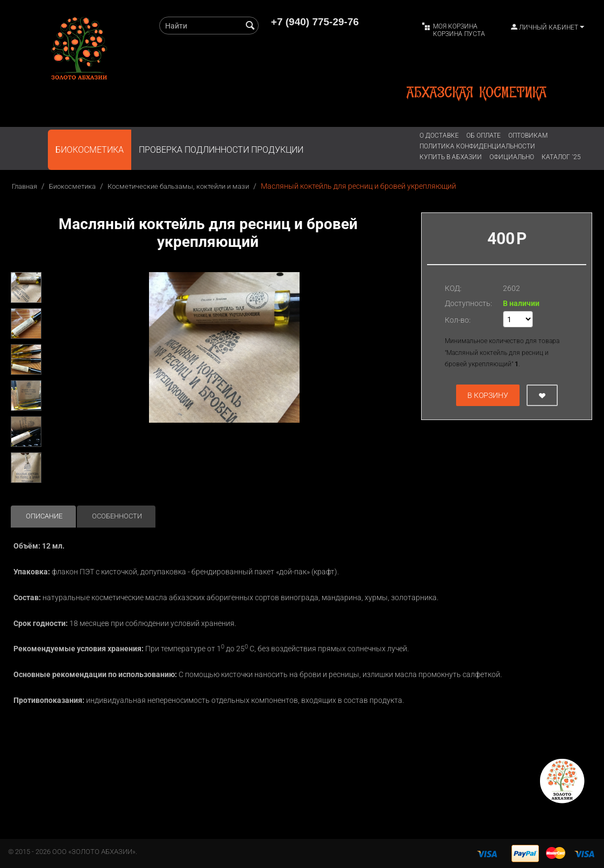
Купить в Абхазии (451, 157)
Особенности (117, 516)
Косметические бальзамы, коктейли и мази (178, 186)
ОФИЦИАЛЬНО (512, 157)
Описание (44, 516)
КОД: (453, 288)
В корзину (488, 395)
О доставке (439, 136)
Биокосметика (90, 150)
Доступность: (468, 303)
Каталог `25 (561, 157)
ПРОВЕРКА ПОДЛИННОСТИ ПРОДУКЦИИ (221, 150)
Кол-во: (458, 320)
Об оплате (484, 136)
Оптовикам (528, 136)
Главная (24, 186)
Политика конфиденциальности (477, 146)
